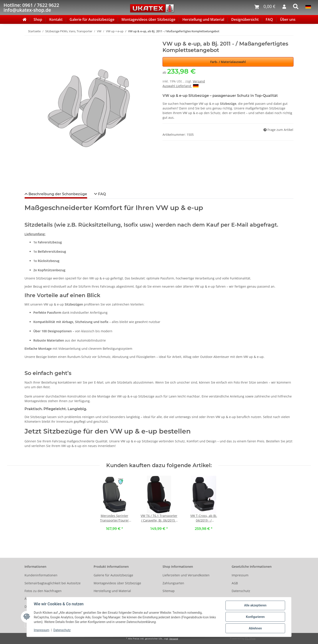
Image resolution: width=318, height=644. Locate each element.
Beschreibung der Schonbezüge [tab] (57, 194)
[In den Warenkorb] (28, 38)
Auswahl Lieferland (181, 86)
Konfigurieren (255, 617)
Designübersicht (245, 19)
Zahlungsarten (173, 583)
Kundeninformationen (41, 575)
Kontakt (56, 19)
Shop (38, 19)
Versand (199, 81)
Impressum (240, 575)
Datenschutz (241, 591)
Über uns (288, 19)
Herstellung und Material (203, 19)
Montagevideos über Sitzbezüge (148, 19)
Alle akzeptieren (255, 605)
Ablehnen (255, 628)
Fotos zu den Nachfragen (43, 591)
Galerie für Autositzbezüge (92, 19)
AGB (235, 583)
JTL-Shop (250, 638)
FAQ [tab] (101, 194)
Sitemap (169, 591)
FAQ (269, 19)
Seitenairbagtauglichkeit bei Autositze (53, 583)
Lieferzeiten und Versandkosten (186, 575)
